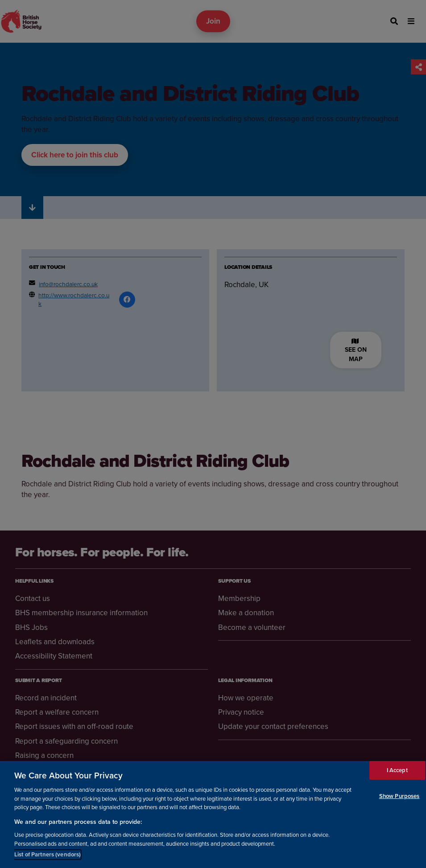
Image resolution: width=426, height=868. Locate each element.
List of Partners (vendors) (48, 854)
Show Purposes (399, 796)
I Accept (397, 770)
